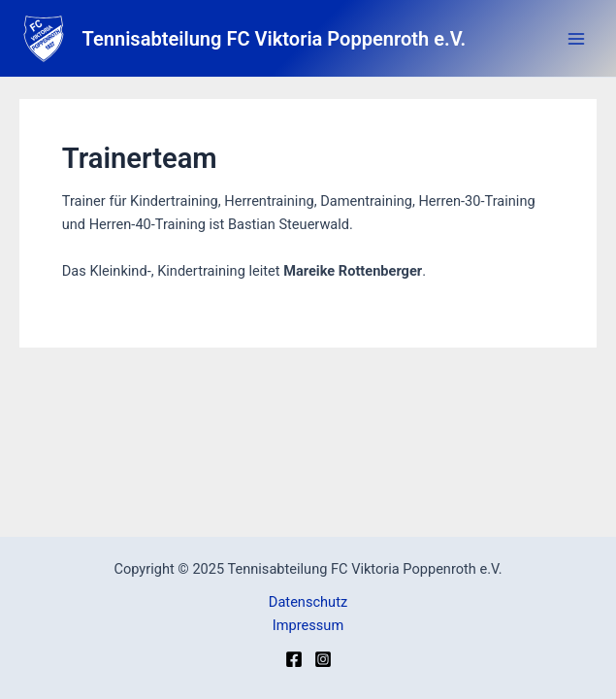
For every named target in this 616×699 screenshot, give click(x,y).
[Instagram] (323, 659)
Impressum (308, 625)
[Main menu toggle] (576, 39)
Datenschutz (308, 602)
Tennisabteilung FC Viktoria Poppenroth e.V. (275, 39)
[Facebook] (294, 659)
